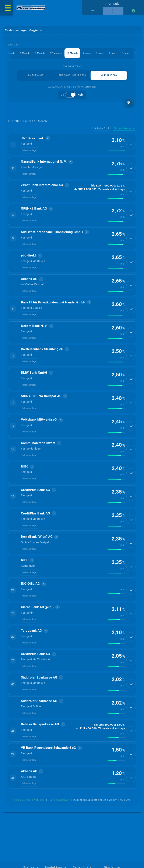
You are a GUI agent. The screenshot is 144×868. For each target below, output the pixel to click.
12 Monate (56, 53)
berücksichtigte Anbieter (29, 809)
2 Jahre (87, 53)
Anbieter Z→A (102, 128)
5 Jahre (126, 53)
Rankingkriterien (59, 809)
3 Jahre (100, 53)
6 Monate (25, 53)
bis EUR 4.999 (36, 75)
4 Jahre (113, 53)
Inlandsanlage (29, 151)
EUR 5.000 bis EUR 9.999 (72, 75)
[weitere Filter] (129, 103)
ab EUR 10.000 (109, 75)
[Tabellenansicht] (93, 11)
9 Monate (40, 53)
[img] (117, 152)
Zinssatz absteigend (124, 128)
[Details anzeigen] (131, 145)
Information (113, 4)
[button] (72, 145)
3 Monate (10, 53)
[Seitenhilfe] (134, 11)
